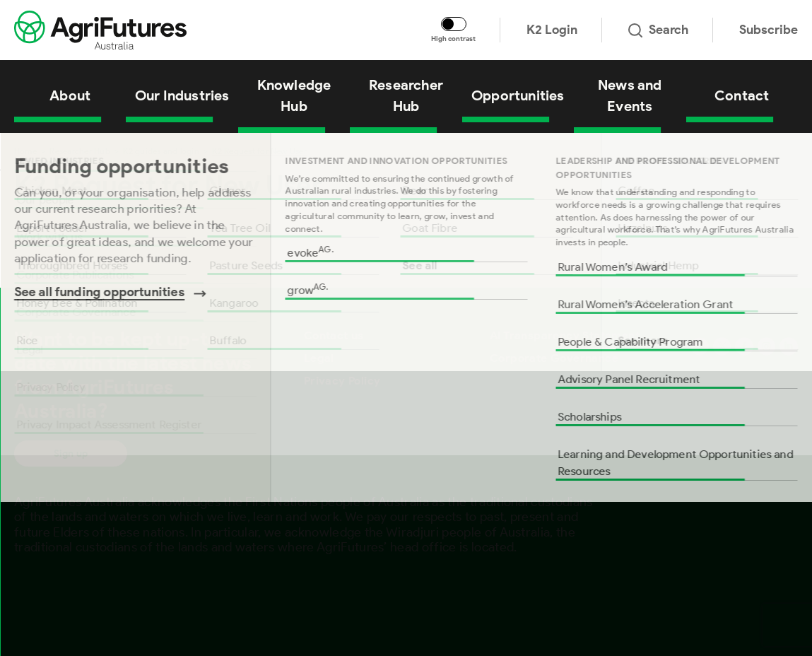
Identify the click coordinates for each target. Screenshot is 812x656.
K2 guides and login (161, 151)
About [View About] (70, 95)
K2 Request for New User (259, 151)
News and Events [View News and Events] (630, 95)
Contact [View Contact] (742, 95)
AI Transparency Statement (565, 335)
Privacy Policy (342, 381)
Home (25, 151)
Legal (319, 358)
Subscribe (769, 30)
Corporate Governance (554, 358)
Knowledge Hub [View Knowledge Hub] (294, 95)
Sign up (71, 453)
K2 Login (552, 30)
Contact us (334, 335)
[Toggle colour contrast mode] (454, 24)
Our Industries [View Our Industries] (182, 95)
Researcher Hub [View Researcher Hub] (406, 95)
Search (658, 30)
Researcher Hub (80, 151)
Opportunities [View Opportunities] (518, 95)
